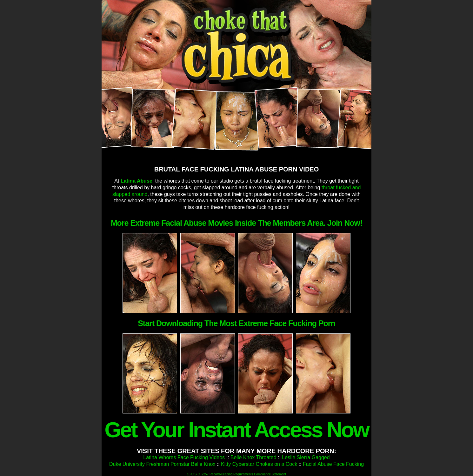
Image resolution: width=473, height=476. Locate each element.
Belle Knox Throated (253, 457)
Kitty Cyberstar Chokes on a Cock (259, 464)
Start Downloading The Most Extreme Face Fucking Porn (236, 323)
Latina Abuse (137, 181)
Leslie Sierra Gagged (306, 457)
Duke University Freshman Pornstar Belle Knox (162, 464)
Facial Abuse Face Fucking (333, 464)
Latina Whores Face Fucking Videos (184, 457)
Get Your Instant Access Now (236, 430)
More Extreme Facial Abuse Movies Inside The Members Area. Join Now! (237, 223)
